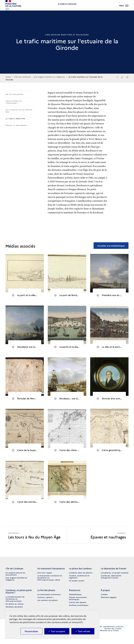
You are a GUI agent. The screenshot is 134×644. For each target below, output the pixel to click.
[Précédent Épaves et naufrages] (36, 535)
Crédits (104, 594)
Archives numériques (79, 605)
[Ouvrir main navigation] (124, 7)
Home (8, 77)
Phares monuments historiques (78, 598)
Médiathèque (75, 594)
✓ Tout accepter (57, 631)
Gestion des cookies (113, 628)
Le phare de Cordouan (67, 8)
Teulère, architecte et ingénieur (79, 577)
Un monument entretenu (49, 594)
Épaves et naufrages (16, 125)
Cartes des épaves (78, 602)
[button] (127, 77)
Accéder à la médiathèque (111, 246)
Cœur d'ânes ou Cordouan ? (14, 102)
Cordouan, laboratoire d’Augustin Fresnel (111, 577)
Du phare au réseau (15, 604)
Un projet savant (77, 581)
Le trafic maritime (15, 119)
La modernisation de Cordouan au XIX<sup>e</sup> (15, 599)
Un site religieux (14, 94)
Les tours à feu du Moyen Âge (19, 111)
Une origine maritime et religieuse (49, 77)
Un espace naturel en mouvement (15, 574)
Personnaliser (31, 631)
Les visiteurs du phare (47, 600)
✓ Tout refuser (83, 631)
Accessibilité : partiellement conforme (107, 627)
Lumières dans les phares (81, 573)
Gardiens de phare (14, 607)
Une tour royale (45, 573)
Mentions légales (109, 597)
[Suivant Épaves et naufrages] (98, 535)
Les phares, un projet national (115, 573)
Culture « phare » (45, 597)
